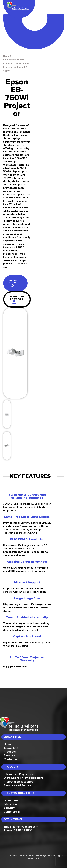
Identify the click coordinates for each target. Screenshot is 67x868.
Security (9, 808)
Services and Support (18, 785)
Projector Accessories (18, 782)
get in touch (13, 283)
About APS (11, 748)
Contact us (11, 759)
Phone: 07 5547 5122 (18, 831)
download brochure (17, 300)
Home (6, 56)
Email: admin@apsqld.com (21, 827)
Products (10, 752)
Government (12, 801)
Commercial (12, 812)
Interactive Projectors (18, 774)
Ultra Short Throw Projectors (23, 778)
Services (9, 755)
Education (10, 804)
